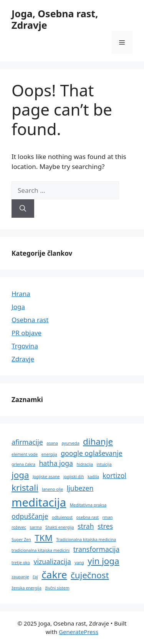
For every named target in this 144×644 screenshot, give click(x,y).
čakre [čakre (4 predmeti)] (54, 574)
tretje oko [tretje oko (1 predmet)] (21, 563)
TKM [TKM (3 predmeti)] (44, 538)
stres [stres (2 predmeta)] (105, 526)
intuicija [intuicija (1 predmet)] (104, 464)
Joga (18, 307)
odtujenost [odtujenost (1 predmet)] (62, 517)
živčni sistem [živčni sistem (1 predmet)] (57, 588)
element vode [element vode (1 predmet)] (25, 454)
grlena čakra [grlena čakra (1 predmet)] (23, 464)
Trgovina (25, 346)
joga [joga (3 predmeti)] (20, 475)
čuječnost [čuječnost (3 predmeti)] (90, 575)
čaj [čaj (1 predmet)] (35, 577)
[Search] (23, 209)
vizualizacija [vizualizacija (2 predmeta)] (52, 561)
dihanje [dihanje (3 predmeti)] (98, 441)
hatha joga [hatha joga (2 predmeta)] (56, 463)
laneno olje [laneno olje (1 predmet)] (52, 489)
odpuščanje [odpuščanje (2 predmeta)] (30, 516)
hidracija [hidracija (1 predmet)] (85, 464)
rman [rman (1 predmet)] (108, 517)
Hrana (21, 294)
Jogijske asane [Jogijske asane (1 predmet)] (46, 477)
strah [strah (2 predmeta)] (86, 526)
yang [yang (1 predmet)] (79, 563)
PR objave (26, 333)
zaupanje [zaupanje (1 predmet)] (20, 577)
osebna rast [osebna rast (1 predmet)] (88, 517)
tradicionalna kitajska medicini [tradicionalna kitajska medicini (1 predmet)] (41, 550)
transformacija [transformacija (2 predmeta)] (97, 549)
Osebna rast (30, 320)
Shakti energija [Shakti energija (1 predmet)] (60, 527)
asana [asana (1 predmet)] (52, 443)
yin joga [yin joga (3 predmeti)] (103, 561)
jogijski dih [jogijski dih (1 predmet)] (74, 477)
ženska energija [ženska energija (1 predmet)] (26, 588)
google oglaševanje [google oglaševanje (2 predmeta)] (92, 453)
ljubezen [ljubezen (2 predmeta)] (80, 488)
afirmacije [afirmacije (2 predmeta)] (27, 442)
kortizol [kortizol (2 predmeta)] (114, 475)
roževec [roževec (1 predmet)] (19, 527)
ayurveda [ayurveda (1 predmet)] (70, 443)
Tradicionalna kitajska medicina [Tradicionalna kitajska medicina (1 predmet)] (86, 540)
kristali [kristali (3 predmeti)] (25, 488)
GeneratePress (79, 632)
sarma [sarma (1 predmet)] (36, 527)
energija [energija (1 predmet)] (49, 454)
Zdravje (23, 359)
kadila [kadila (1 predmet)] (93, 477)
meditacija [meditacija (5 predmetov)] (39, 502)
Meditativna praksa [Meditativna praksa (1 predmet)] (88, 505)
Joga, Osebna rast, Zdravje (55, 19)
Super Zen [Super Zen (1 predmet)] (21, 540)
